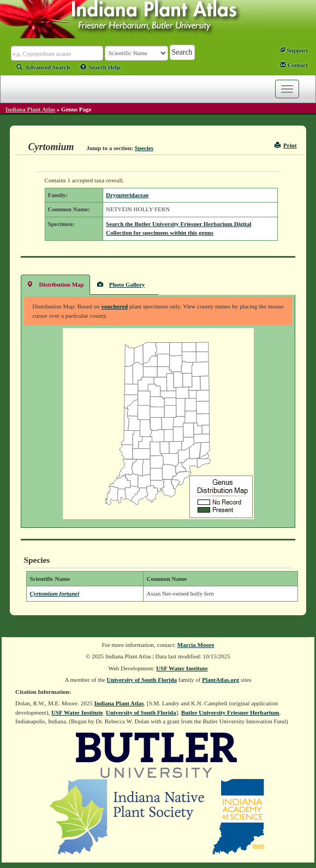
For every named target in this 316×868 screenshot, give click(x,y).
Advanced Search (43, 67)
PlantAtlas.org (220, 680)
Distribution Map (55, 284)
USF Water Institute (182, 668)
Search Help (100, 67)
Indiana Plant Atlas (30, 109)
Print (286, 145)
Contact (294, 65)
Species (144, 148)
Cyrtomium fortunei (54, 593)
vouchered (114, 306)
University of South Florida (142, 680)
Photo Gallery (121, 284)
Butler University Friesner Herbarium (230, 712)
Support (294, 50)
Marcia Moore (196, 645)
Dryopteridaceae (127, 195)
